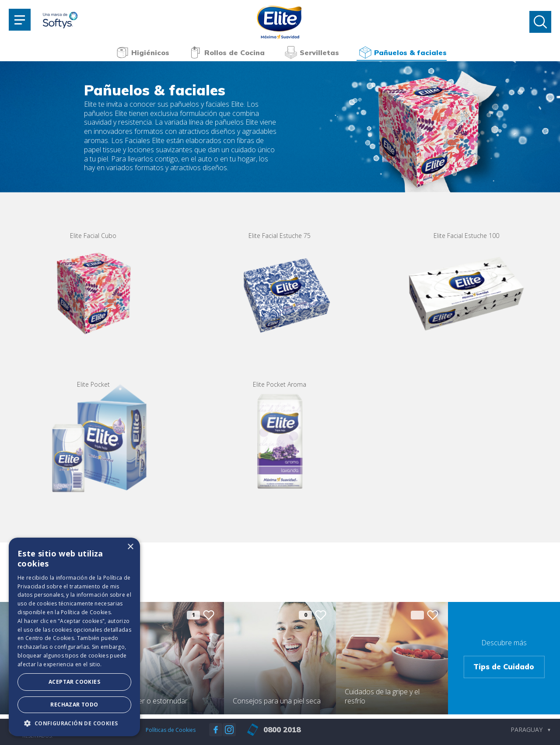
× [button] (130, 547)
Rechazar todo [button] (74, 705)
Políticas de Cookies (171, 730)
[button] (74, 723)
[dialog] (74, 637)
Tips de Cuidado (504, 666)
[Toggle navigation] (20, 20)
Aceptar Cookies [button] (74, 682)
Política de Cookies (86, 612)
